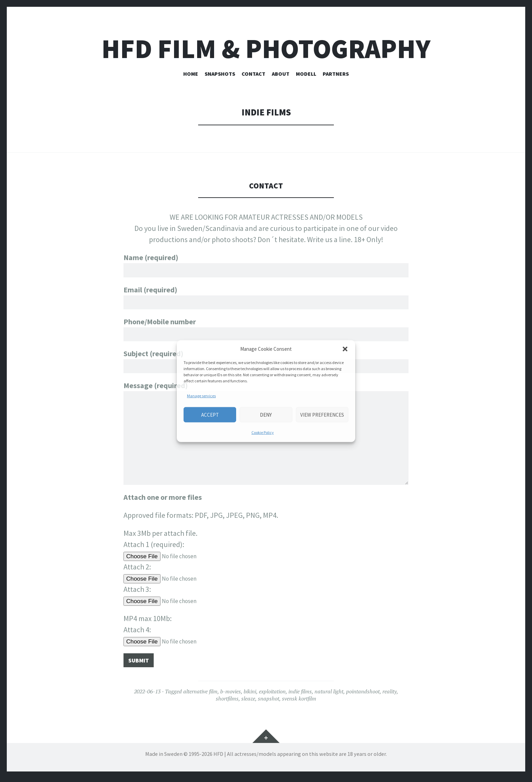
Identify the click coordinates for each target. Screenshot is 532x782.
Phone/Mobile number (266, 331)
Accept (210, 414)
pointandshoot (363, 695)
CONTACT (253, 74)
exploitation (272, 695)
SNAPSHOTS (220, 74)
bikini (250, 695)
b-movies (231, 695)
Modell (306, 74)
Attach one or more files (163, 499)
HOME (191, 74)
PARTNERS (336, 74)
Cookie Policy (263, 432)
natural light (329, 695)
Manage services (201, 396)
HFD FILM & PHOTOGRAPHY (266, 49)
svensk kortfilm (299, 702)
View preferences (322, 414)
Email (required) (266, 297)
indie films (300, 695)
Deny (266, 414)
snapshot (269, 702)
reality (389, 695)
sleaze (248, 702)
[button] (345, 349)
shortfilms (227, 702)
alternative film (200, 695)
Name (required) (266, 264)
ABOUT (281, 74)
